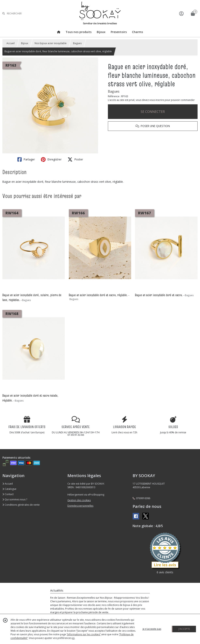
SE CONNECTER (153, 112)
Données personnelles (80, 506)
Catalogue (9, 489)
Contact (8, 494)
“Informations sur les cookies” (84, 634)
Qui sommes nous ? (15, 499)
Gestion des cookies (79, 500)
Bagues (77, 43)
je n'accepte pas (152, 629)
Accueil (11, 43)
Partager (26, 159)
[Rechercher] (4, 13)
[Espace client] (181, 13)
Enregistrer (51, 159)
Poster (75, 159)
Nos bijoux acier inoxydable (51, 43)
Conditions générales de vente (21, 505)
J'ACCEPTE (184, 629)
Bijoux (25, 43)
